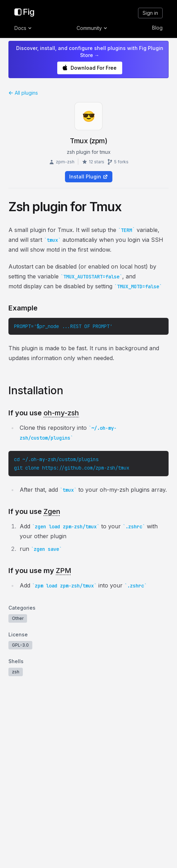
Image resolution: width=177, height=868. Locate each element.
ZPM (64, 571)
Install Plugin (89, 177)
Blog (157, 28)
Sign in (150, 13)
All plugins (23, 93)
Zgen (52, 511)
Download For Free (89, 68)
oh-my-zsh (61, 413)
